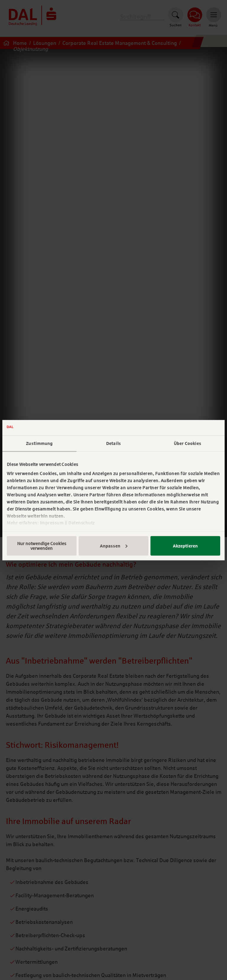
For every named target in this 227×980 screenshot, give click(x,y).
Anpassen (114, 546)
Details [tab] (113, 443)
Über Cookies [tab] (188, 443)
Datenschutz (82, 523)
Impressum (52, 523)
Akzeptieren (185, 546)
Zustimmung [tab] (39, 443)
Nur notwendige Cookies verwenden (42, 546)
